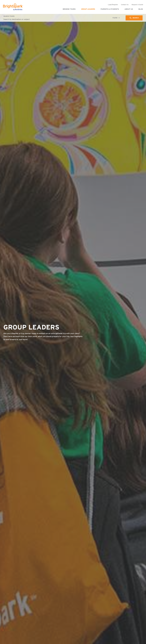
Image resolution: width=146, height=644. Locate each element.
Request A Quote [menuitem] (137, 5)
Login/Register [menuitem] (113, 5)
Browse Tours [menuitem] (69, 9)
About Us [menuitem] (128, 9)
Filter (115, 18)
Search (135, 18)
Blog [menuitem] (140, 9)
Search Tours (9, 16)
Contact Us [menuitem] (124, 5)
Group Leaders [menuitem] (88, 9)
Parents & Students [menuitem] (109, 9)
